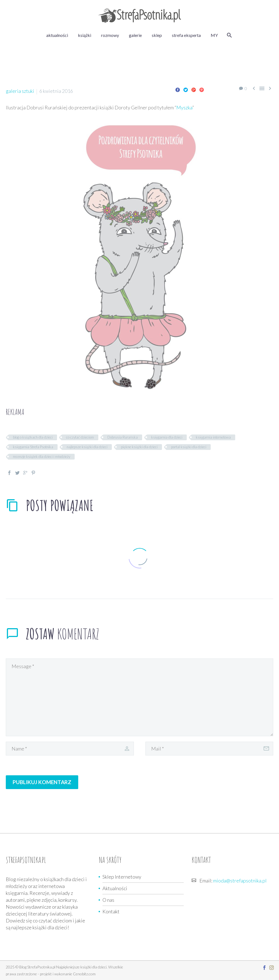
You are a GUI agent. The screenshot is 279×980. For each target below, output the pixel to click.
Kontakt (111, 911)
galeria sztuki (20, 91)
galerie (135, 35)
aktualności (57, 35)
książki (85, 35)
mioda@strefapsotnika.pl (240, 881)
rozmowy (110, 35)
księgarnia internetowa (213, 437)
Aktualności (115, 888)
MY (214, 35)
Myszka (184, 107)
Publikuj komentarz (42, 782)
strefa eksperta (186, 35)
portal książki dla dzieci (189, 447)
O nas (108, 900)
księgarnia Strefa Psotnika (33, 447)
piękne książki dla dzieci (139, 447)
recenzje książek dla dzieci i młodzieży (42, 457)
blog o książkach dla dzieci (33, 437)
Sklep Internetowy (122, 877)
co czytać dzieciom (80, 437)
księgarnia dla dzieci (167, 437)
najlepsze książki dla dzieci (87, 447)
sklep (157, 35)
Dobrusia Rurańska (123, 437)
